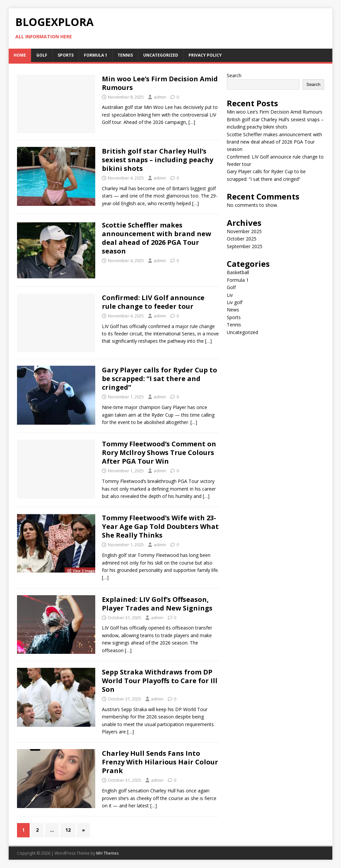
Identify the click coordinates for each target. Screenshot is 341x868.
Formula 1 (96, 55)
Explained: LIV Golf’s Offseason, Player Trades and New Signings (157, 604)
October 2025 (242, 239)
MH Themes (107, 853)
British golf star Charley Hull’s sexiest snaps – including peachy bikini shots (158, 160)
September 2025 (245, 246)
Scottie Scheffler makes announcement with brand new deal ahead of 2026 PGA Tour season (157, 238)
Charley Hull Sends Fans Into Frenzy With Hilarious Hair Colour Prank (160, 762)
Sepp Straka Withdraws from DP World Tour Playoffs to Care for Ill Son (160, 681)
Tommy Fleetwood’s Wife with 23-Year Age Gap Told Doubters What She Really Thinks (160, 526)
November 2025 (244, 231)
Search (234, 75)
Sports (66, 55)
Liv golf (235, 302)
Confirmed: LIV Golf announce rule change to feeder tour (153, 302)
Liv (230, 295)
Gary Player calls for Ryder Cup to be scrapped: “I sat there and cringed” (160, 379)
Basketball (238, 272)
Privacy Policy (205, 55)
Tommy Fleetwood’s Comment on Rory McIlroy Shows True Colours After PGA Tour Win (159, 452)
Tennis (125, 55)
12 (68, 830)
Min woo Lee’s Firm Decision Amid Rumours (160, 83)
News (233, 310)
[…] (192, 122)
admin (160, 97)
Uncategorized (161, 55)
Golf (42, 55)
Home (20, 55)
